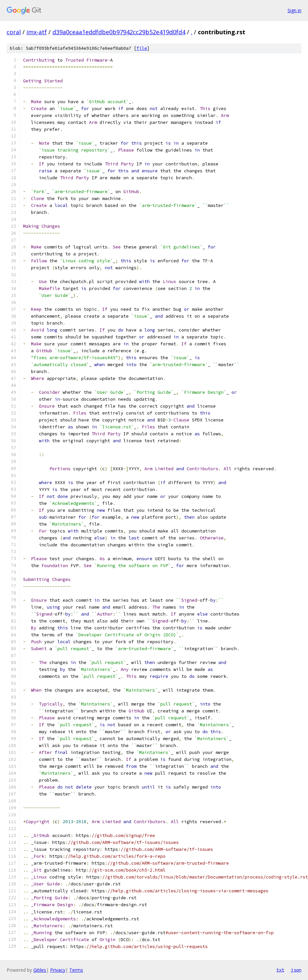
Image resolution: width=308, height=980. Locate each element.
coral (14, 32)
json (296, 970)
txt (280, 970)
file (142, 48)
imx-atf (37, 32)
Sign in (294, 10)
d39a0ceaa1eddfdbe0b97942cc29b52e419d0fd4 (119, 32)
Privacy (58, 970)
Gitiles (40, 970)
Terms (76, 970)
